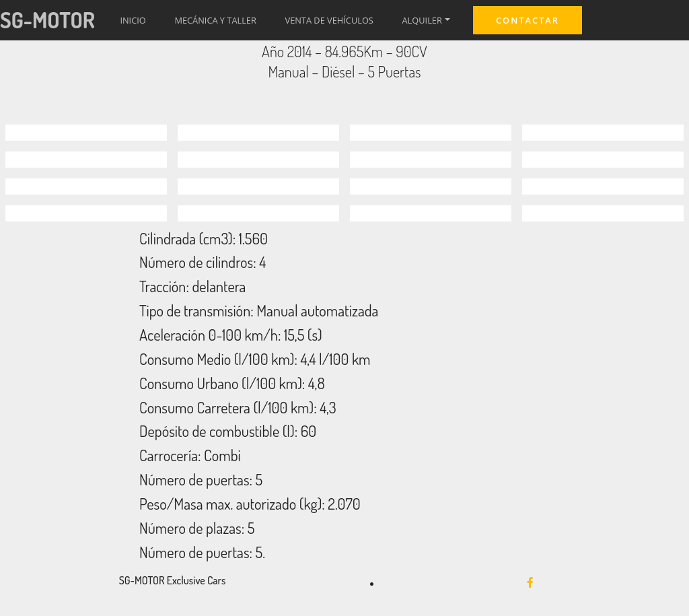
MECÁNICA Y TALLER (215, 20)
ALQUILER (422, 20)
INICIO (133, 20)
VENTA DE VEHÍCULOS (329, 20)
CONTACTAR (528, 20)
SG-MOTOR (47, 20)
